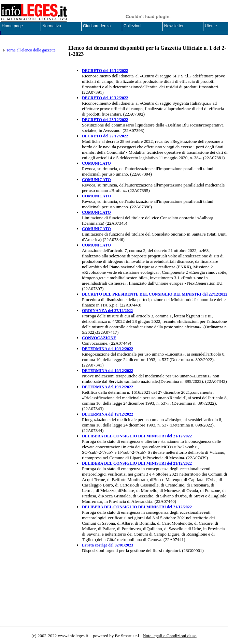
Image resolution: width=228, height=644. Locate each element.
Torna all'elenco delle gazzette (31, 50)
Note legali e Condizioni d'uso (170, 636)
